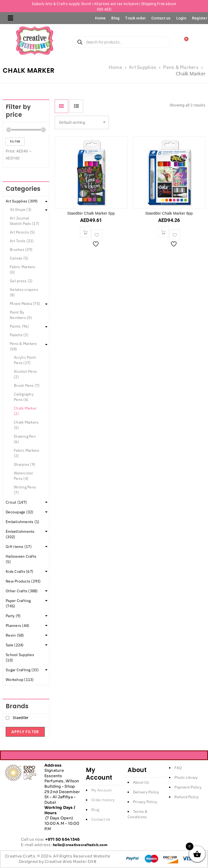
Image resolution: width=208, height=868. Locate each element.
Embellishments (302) (20, 534)
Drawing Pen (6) (25, 439)
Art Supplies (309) (22, 201)
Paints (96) (19, 326)
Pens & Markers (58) (23, 346)
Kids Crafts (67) (19, 571)
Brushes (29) (21, 250)
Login (181, 18)
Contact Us (101, 819)
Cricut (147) (16, 502)
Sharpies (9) (25, 464)
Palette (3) (19, 335)
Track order (135, 18)
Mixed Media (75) (25, 304)
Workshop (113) (20, 680)
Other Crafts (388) (22, 591)
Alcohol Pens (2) (25, 374)
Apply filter (25, 732)
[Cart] (186, 41)
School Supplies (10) (20, 657)
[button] (10, 18)
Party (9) (13, 616)
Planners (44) (17, 626)
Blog (115, 18)
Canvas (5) (19, 258)
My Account (102, 790)
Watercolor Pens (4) (24, 476)
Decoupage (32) (20, 512)
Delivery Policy (146, 792)
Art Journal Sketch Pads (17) (25, 221)
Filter (15, 142)
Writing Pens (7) (25, 490)
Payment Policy (188, 787)
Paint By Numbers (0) (21, 315)
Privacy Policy (145, 802)
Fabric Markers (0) (23, 270)
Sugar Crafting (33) (22, 670)
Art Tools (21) (22, 241)
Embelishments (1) (22, 522)
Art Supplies (143, 67)
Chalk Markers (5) (26, 425)
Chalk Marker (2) (25, 411)
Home (100, 18)
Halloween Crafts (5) (21, 559)
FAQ (178, 768)
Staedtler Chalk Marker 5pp (91, 213)
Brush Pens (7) (27, 385)
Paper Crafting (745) (18, 603)
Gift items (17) (19, 547)
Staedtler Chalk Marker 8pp (169, 213)
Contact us (161, 18)
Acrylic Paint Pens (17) (25, 360)
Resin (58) (15, 635)
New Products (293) (23, 581)
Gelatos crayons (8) (24, 292)
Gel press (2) (21, 281)
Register (200, 18)
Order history (103, 800)
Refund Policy (187, 797)
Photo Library (186, 777)
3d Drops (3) (21, 209)
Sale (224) (15, 645)
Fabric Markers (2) (27, 453)
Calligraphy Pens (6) (24, 397)
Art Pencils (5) (22, 232)
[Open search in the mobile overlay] (125, 42)
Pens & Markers (181, 67)
